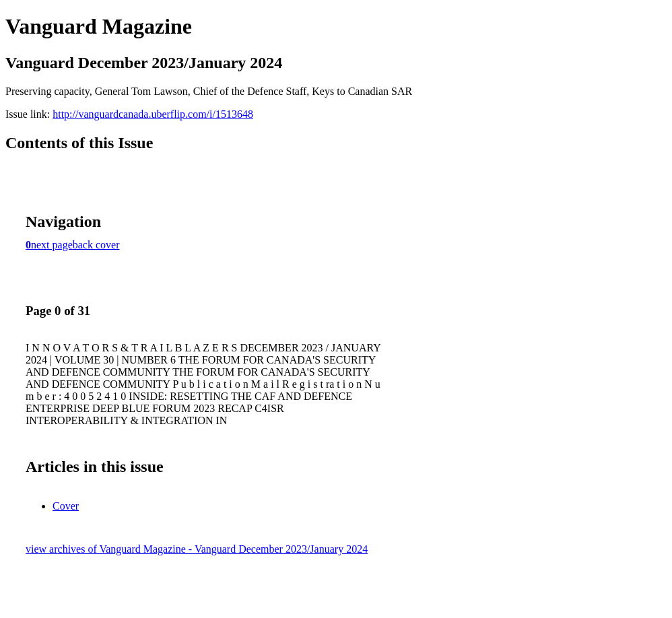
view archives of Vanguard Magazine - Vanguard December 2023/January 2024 (197, 549)
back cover (96, 245)
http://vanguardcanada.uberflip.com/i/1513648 (153, 114)
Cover (66, 506)
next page (52, 245)
